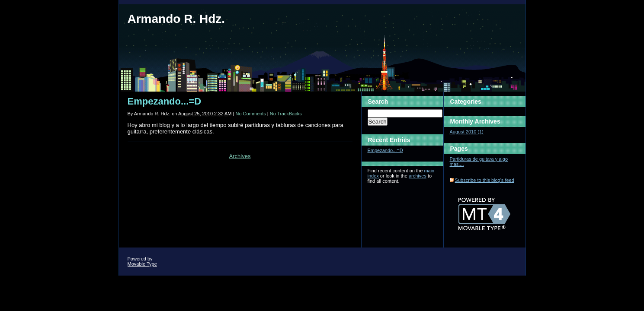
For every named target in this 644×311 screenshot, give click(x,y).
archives (418, 176)
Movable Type (142, 264)
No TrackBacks (286, 114)
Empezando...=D (165, 101)
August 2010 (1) (467, 132)
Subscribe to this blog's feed (485, 180)
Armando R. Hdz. (176, 19)
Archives (240, 156)
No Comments (250, 114)
